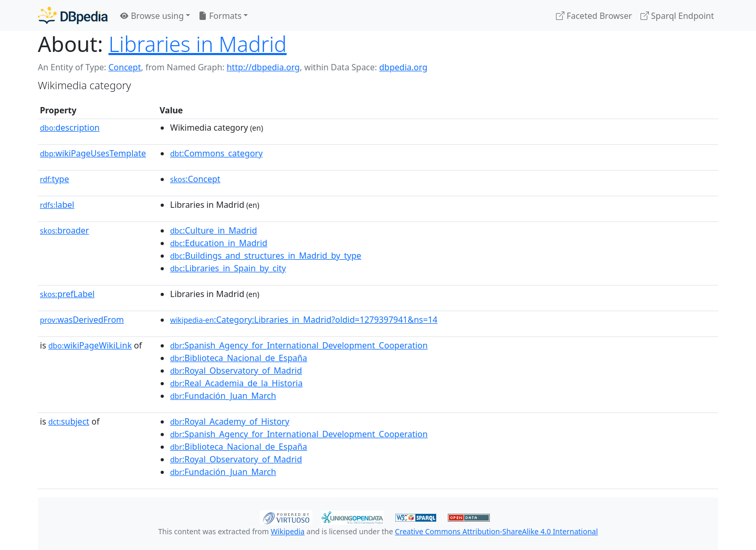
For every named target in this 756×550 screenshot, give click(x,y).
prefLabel (67, 294)
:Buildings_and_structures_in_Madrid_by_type (266, 256)
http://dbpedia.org (263, 67)
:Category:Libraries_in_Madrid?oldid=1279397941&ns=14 (304, 320)
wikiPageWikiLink (90, 345)
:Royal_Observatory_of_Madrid (236, 371)
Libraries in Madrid (198, 44)
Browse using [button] (152, 16)
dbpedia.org (403, 67)
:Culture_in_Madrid (213, 230)
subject (69, 421)
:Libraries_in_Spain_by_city (228, 268)
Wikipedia (288, 531)
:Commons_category (216, 153)
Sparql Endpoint (677, 16)
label (57, 205)
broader (64, 230)
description (70, 128)
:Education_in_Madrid (219, 243)
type (55, 179)
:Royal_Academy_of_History (230, 421)
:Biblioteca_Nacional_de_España (239, 358)
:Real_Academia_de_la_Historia (236, 383)
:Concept (195, 179)
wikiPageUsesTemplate (93, 153)
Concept (124, 67)
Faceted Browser (594, 16)
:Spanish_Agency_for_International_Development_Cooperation (299, 345)
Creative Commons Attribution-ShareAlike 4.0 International (496, 531)
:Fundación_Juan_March (223, 396)
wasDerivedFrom (82, 320)
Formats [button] (220, 16)
